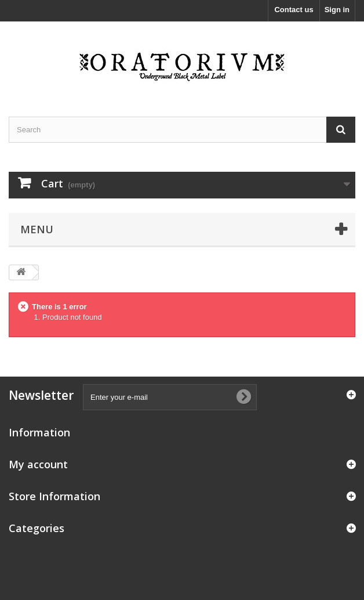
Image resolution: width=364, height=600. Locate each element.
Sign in (337, 10)
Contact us (294, 10)
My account (38, 464)
